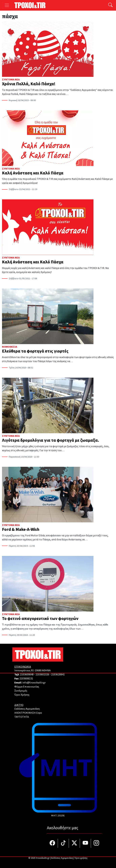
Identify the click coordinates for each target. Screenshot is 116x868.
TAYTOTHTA (22, 717)
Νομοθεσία (10, 347)
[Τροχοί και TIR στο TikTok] (63, 843)
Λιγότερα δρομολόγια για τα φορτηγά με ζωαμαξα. (51, 440)
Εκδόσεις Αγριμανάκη (27, 709)
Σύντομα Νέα (11, 80)
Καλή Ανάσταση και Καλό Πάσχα (33, 173)
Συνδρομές (21, 691)
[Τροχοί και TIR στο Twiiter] (74, 843)
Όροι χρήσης (81, 858)
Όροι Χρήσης (22, 695)
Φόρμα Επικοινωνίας (27, 687)
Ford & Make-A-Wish (21, 529)
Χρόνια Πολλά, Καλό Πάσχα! (29, 84)
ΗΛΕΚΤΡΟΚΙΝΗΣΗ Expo (28, 713)
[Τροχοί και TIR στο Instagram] (96, 843)
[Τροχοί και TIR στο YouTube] (85, 843)
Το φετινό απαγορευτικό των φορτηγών (40, 619)
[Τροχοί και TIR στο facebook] (52, 843)
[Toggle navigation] (7, 5)
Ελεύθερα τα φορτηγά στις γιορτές (35, 351)
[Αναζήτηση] (110, 5)
